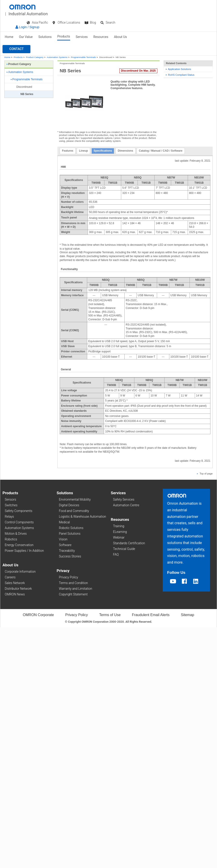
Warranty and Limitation (76, 589)
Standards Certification (129, 543)
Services (82, 37)
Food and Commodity (74, 511)
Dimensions (126, 151)
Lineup (83, 151)
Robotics (11, 539)
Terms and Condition (74, 583)
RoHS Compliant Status (180, 75)
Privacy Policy (69, 577)
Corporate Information (20, 572)
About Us (120, 37)
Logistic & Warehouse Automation (83, 517)
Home (9, 37)
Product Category (35, 57)
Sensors (10, 499)
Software (65, 545)
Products (64, 36)
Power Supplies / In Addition (24, 551)
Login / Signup (27, 27)
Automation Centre (126, 505)
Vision (63, 539)
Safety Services (124, 499)
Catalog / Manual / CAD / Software (161, 151)
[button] (16, 49)
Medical (64, 522)
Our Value (26, 37)
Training (119, 526)
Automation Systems (57, 57)
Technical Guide (124, 549)
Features (68, 151)
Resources (101, 37)
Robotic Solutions (71, 528)
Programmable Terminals (83, 57)
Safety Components (18, 511)
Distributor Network (18, 589)
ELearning (120, 532)
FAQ (116, 554)
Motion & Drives (16, 534)
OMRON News (15, 594)
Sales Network (15, 583)
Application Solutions (179, 69)
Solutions (45, 37)
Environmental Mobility (75, 499)
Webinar (119, 537)
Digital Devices (69, 505)
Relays (9, 517)
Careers (10, 577)
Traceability (67, 551)
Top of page (205, 474)
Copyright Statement (73, 594)
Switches (11, 505)
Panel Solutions (70, 534)
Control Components (19, 522)
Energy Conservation (19, 545)
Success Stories (70, 556)
